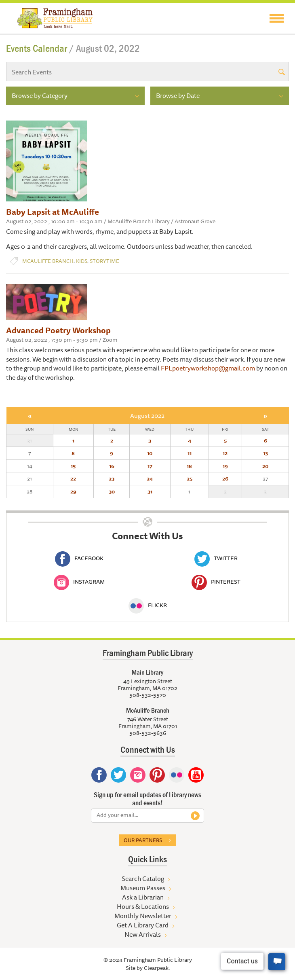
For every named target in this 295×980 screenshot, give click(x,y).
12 (225, 453)
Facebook (79, 558)
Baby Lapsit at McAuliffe (53, 212)
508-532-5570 (148, 695)
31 (150, 491)
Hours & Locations (143, 906)
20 (265, 466)
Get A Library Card (143, 925)
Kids (82, 261)
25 (190, 478)
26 (225, 478)
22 (73, 478)
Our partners (143, 840)
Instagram (79, 582)
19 (225, 466)
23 (112, 478)
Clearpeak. (157, 968)
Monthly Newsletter (143, 916)
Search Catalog (143, 878)
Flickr (148, 605)
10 (150, 453)
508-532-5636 (148, 733)
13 (265, 453)
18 (189, 466)
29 (73, 491)
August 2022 (147, 416)
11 (190, 453)
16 (112, 466)
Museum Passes (143, 888)
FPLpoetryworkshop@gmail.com (208, 368)
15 (73, 466)
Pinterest (216, 582)
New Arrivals (143, 934)
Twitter (216, 558)
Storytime (104, 261)
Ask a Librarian (143, 897)
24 (150, 478)
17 (150, 466)
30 (112, 491)
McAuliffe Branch (48, 261)
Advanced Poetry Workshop (58, 330)
